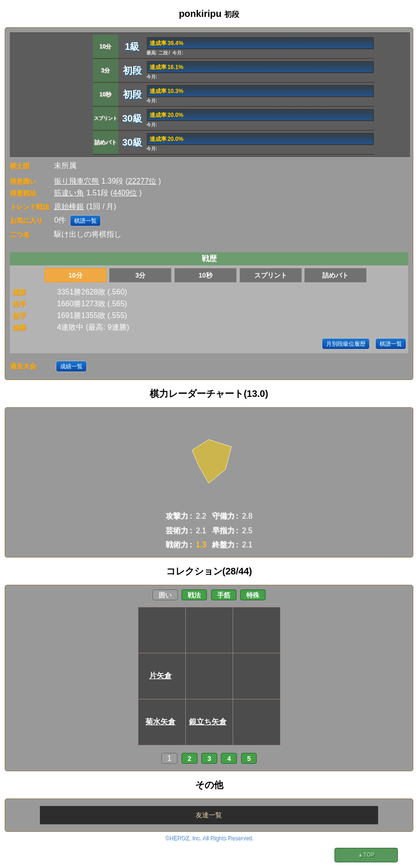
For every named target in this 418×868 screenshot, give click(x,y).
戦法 (194, 595)
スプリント (271, 275)
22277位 (142, 181)
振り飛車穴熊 (76, 181)
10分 (76, 275)
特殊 (253, 595)
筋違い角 (69, 193)
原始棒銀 (69, 206)
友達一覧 (209, 815)
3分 (141, 275)
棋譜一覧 (85, 221)
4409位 (125, 193)
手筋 (224, 595)
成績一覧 (71, 366)
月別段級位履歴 (346, 344)
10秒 (205, 275)
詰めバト (335, 275)
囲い (165, 595)
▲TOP (366, 855)
